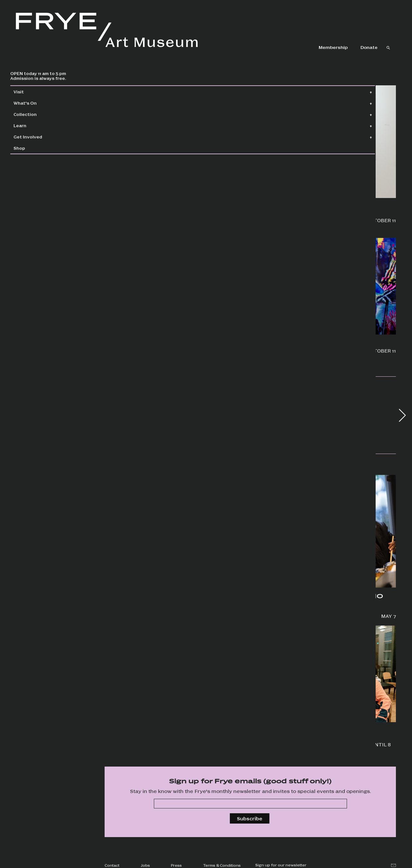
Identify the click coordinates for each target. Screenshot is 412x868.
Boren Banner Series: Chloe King (295, 350)
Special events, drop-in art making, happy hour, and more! (293, 741)
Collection (39, 114)
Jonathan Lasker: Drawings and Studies (294, 217)
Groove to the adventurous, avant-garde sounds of (293, 610)
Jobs (145, 865)
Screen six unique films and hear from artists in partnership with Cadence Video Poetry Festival (146, 743)
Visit (33, 92)
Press (176, 865)
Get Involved (42, 137)
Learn (34, 125)
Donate (369, 47)
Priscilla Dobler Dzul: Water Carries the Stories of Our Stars (144, 201)
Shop (33, 148)
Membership (333, 47)
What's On (39, 103)
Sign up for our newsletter (281, 865)
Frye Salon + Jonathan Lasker (142, 587)
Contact (112, 865)
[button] (402, 415)
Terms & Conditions (222, 865)
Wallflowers (119, 350)
